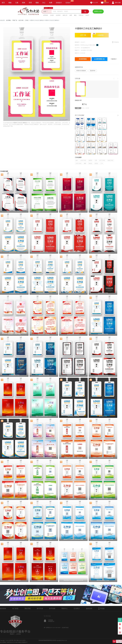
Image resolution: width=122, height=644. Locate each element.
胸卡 (77, 160)
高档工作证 (110, 160)
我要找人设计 (98, 11)
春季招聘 (46, 15)
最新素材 (3, 609)
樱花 (75, 15)
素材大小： (78, 53)
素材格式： (78, 45)
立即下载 (83, 35)
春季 (71, 15)
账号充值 (40, 609)
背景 (30, 3)
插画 (24, 3)
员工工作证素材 (79, 115)
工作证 (27, 20)
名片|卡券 (21, 20)
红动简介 (77, 609)
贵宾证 (96, 163)
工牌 (96, 160)
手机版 (101, 608)
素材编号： (78, 42)
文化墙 (52, 15)
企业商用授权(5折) (100, 59)
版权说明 (89, 609)
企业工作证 (83, 160)
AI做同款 (98, 34)
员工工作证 (102, 160)
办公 (44, 3)
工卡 (102, 163)
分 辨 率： (78, 48)
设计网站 (8, 20)
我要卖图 (120, 620)
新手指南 (52, 609)
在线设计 (59, 3)
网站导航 (28, 609)
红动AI (69, 2)
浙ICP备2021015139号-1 (20, 640)
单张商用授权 (83, 59)
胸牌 (85, 163)
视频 (37, 3)
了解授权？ (114, 59)
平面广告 (15, 20)
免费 (51, 3)
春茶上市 (65, 15)
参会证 (90, 163)
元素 (17, 3)
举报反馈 (116, 42)
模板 (10, 3)
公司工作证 (79, 163)
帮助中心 (65, 609)
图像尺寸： (78, 50)
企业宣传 (58, 15)
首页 (3, 3)
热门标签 (15, 609)
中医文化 (81, 15)
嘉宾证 (90, 160)
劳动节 (87, 15)
